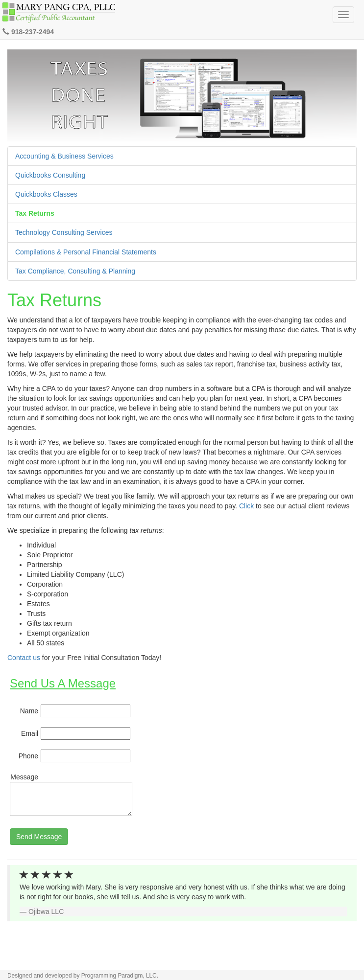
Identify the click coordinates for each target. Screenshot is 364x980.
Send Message (39, 837)
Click (246, 506)
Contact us (24, 658)
